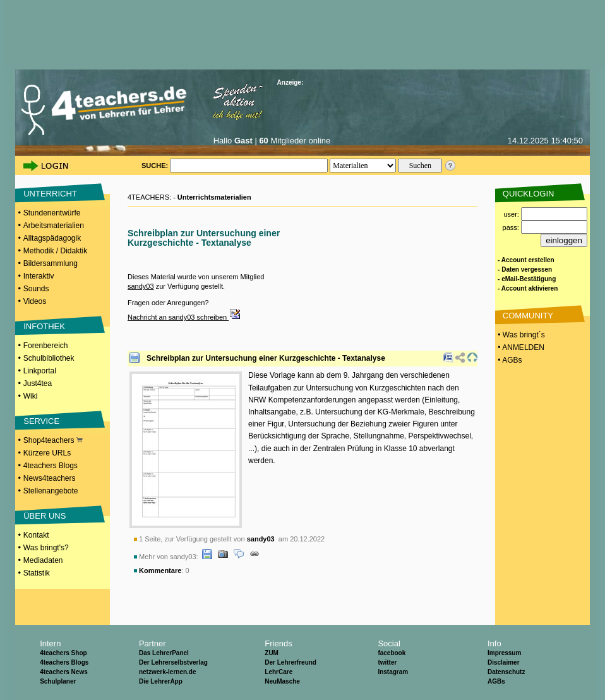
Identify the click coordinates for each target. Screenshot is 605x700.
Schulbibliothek (49, 358)
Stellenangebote (51, 491)
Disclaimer (504, 662)
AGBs (496, 681)
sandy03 (141, 286)
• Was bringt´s (520, 335)
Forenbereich (46, 346)
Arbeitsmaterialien (54, 226)
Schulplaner (58, 681)
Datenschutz (506, 672)
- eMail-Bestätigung (527, 279)
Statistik (37, 573)
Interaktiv (39, 276)
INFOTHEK (44, 326)
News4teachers (50, 478)
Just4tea (38, 383)
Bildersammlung (51, 263)
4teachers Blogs (51, 466)
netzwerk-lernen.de (168, 672)
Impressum (504, 653)
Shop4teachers (53, 440)
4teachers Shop (63, 653)
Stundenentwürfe (52, 213)
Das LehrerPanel (164, 653)
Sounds (36, 289)
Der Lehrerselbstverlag (173, 662)
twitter (387, 662)
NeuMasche (282, 681)
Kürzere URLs (47, 453)
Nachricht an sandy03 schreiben (184, 317)
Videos (35, 301)
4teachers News (64, 672)
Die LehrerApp (161, 681)
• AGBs (509, 360)
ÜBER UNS (45, 516)
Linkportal (40, 371)
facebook (392, 653)
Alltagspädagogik (52, 238)
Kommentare (160, 570)
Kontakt (36, 535)
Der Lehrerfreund (291, 662)
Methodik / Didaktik (55, 251)
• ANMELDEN (520, 347)
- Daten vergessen (525, 269)
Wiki (31, 396)
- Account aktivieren (528, 288)
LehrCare (279, 672)
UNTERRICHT (50, 194)
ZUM (272, 653)
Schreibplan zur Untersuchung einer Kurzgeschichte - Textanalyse (266, 358)
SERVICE (41, 421)
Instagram (393, 672)
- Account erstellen (526, 260)
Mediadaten (43, 560)
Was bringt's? (46, 548)
